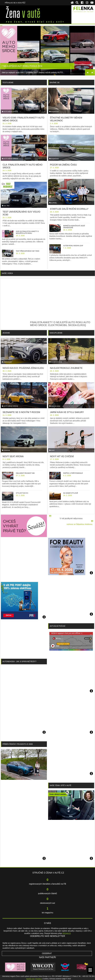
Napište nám (30, 979)
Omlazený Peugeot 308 (25, 473)
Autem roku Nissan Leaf (73, 246)
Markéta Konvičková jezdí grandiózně (74, 227)
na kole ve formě (56, 362)
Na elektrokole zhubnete (66, 368)
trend (53, 450)
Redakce (39, 979)
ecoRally (54, 203)
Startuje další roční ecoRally (69, 209)
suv (5, 206)
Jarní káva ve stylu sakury (67, 412)
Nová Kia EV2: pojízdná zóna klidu (23, 368)
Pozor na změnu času (63, 165)
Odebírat (47, 953)
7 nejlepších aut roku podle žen (22, 66)
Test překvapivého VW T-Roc (28, 251)
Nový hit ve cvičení (62, 456)
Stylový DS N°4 (22, 493)
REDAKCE (67, 933)
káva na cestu (56, 406)
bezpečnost (55, 112)
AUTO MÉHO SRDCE (11, 112)
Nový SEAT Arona (13, 456)
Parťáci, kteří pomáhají (73, 473)
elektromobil (8, 362)
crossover (7, 450)
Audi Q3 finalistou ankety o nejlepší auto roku (27, 232)
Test (8, 206)
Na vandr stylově (71, 493)
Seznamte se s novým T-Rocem (21, 412)
